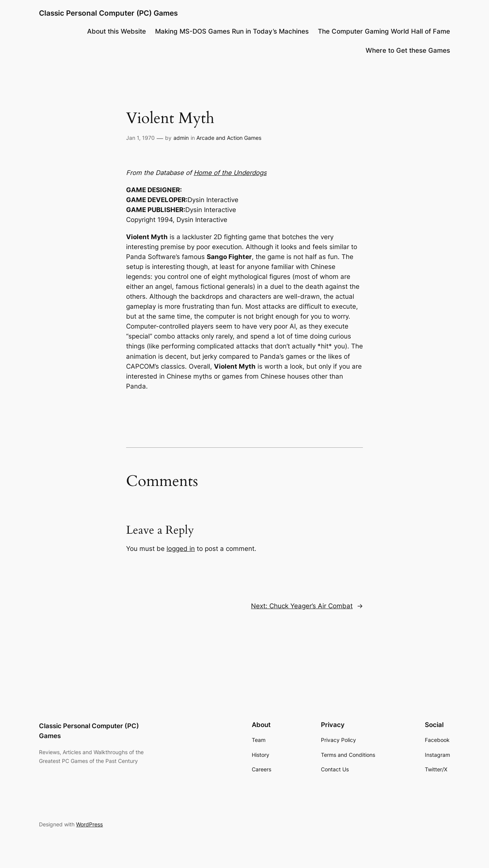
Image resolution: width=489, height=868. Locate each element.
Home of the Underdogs (230, 173)
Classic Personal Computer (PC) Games (108, 13)
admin (181, 138)
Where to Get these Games (408, 50)
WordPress (89, 824)
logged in (181, 549)
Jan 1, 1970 (140, 138)
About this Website (117, 31)
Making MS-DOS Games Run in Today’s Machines (232, 31)
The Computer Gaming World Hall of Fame (384, 31)
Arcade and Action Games (229, 138)
